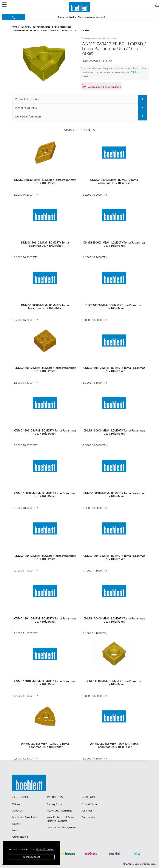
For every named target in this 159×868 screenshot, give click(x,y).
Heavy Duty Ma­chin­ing (60, 811)
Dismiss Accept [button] (32, 857)
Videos (16, 804)
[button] (80, 99)
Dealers (16, 824)
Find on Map (88, 817)
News (15, 830)
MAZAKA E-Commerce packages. (140, 864)
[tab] (80, 99)
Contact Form (89, 804)
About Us (17, 811)
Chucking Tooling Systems (61, 827)
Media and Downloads (25, 817)
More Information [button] (45, 849)
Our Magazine (20, 837)
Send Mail (87, 811)
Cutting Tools (54, 804)
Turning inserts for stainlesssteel (99, 38)
